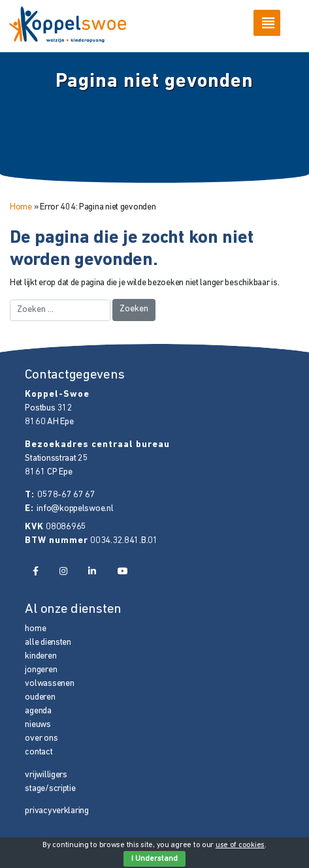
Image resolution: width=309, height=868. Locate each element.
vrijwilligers (46, 775)
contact (39, 752)
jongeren (41, 670)
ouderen (40, 697)
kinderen (41, 656)
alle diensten (48, 643)
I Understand (154, 859)
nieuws (38, 725)
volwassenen (49, 684)
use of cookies (240, 845)
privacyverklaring (57, 811)
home (35, 629)
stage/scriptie (50, 789)
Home (21, 207)
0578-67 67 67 (66, 495)
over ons (41, 738)
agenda (38, 711)
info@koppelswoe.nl (75, 509)
